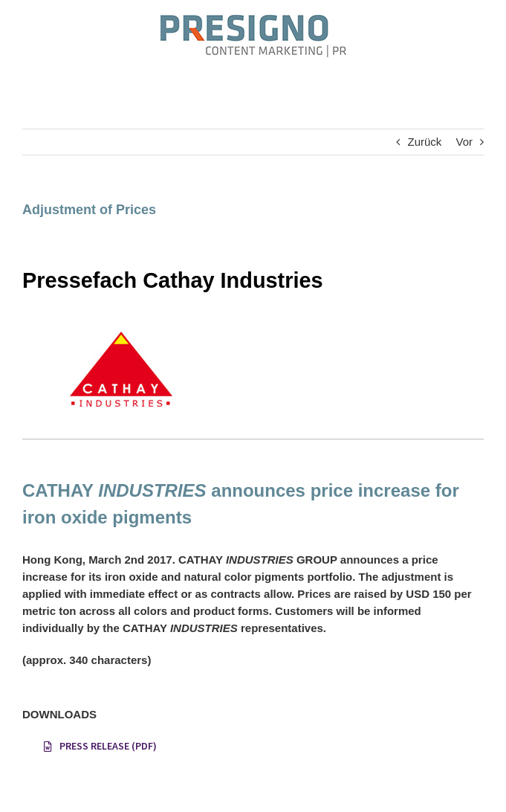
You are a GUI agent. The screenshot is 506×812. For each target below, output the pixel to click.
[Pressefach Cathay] (119, 325)
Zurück (424, 142)
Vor (464, 142)
